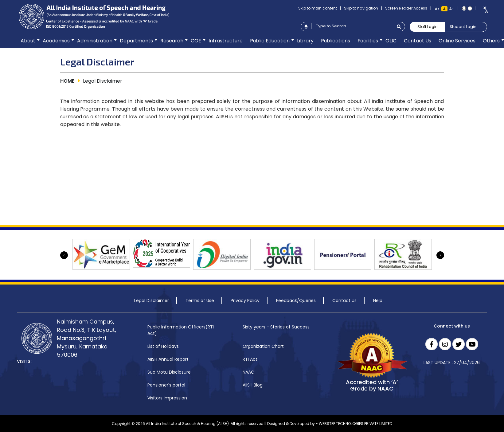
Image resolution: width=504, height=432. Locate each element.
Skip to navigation (361, 8)
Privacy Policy (245, 300)
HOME (67, 81)
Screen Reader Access (406, 8)
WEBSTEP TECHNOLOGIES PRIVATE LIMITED (356, 424)
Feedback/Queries (296, 300)
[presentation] (64, 255)
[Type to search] (352, 26)
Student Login (463, 27)
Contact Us (344, 300)
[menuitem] (28, 41)
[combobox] (483, 10)
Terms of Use (200, 300)
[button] (28, 41)
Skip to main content (318, 8)
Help (378, 300)
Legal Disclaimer (152, 300)
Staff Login (428, 27)
